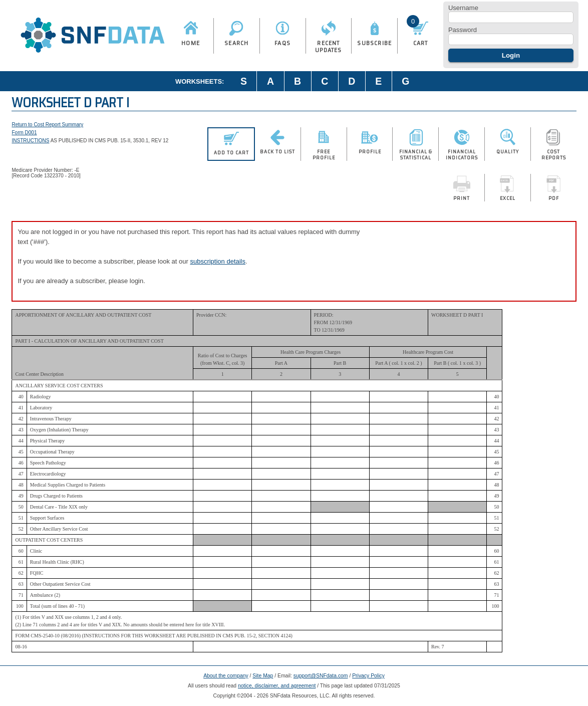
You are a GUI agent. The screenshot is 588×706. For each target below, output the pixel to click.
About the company (226, 676)
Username (463, 8)
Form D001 (24, 133)
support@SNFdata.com (321, 676)
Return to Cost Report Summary (47, 125)
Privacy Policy (368, 676)
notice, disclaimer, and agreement (277, 686)
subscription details (218, 261)
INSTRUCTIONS (30, 141)
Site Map (263, 676)
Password (463, 30)
